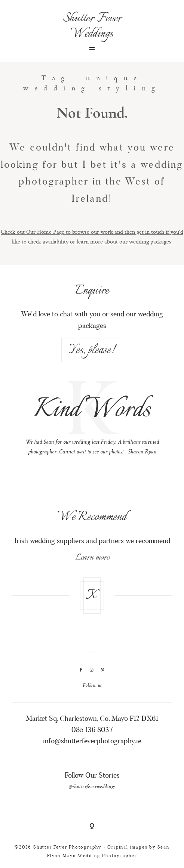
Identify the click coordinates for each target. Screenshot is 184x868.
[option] (92, 420)
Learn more (92, 558)
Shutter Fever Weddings (92, 26)
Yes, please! (92, 350)
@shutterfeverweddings (92, 787)
